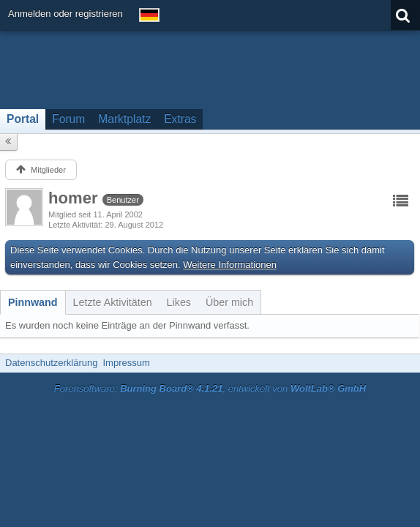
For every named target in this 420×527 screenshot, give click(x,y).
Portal (23, 119)
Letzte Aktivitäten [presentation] (113, 302)
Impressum (126, 363)
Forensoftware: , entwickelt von (210, 388)
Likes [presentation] (179, 302)
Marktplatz (124, 119)
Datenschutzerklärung (51, 363)
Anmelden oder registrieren (65, 14)
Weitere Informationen (230, 265)
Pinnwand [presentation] (33, 302)
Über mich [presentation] (229, 302)
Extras (180, 119)
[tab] (33, 302)
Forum (68, 119)
